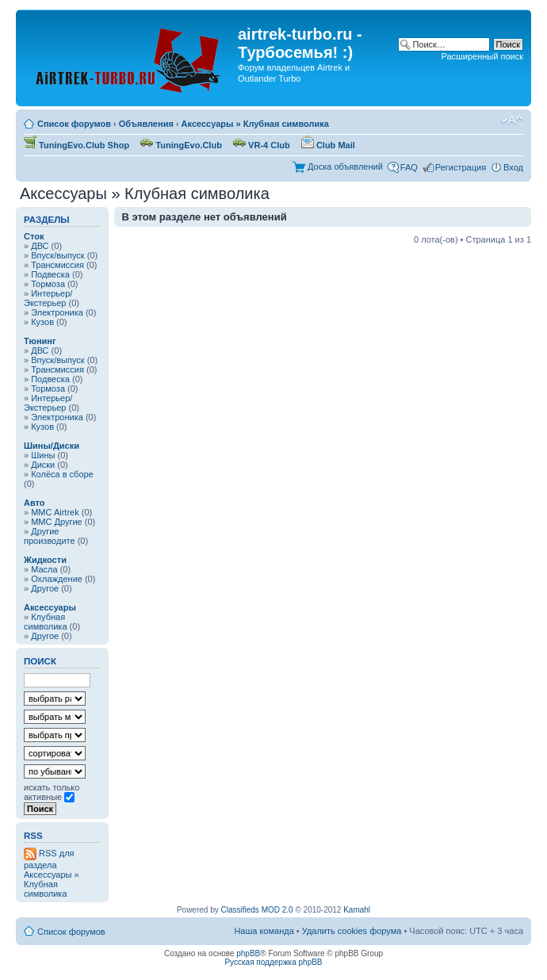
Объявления (146, 124)
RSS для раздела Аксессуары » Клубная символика (52, 873)
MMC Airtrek (55, 512)
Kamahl (357, 910)
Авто (34, 503)
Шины (43, 455)
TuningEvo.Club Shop (77, 145)
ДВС (40, 246)
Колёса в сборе (62, 474)
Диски (43, 465)
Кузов (42, 322)
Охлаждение (57, 579)
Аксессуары (50, 607)
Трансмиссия (57, 265)
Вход (513, 167)
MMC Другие (57, 522)
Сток (34, 236)
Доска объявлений (345, 167)
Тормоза (48, 284)
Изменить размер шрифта (512, 121)
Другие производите (50, 536)
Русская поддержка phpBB (273, 962)
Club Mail (328, 145)
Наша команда (264, 931)
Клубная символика (46, 622)
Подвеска (50, 274)
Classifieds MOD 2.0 (257, 910)
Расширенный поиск (482, 56)
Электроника (57, 312)
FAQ (409, 167)
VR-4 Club (262, 145)
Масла (44, 569)
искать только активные (52, 792)
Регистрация (461, 167)
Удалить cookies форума (352, 931)
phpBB (248, 953)
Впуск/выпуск (57, 255)
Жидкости (45, 560)
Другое (45, 588)
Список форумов (74, 124)
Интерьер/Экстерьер (48, 298)
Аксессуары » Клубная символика (255, 124)
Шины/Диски (52, 446)
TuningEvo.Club (181, 145)
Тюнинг (40, 341)
